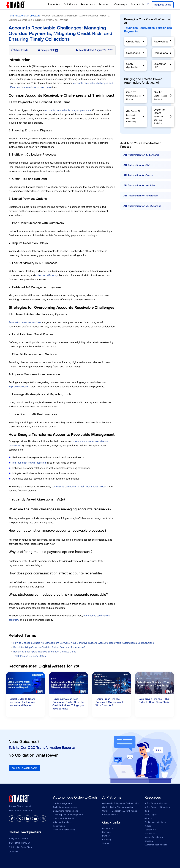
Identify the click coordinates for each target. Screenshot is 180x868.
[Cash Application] (135, 65)
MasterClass (151, 834)
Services (105, 4)
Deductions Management (65, 811)
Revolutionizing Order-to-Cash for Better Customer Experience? (49, 647)
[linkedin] (27, 819)
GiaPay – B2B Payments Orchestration (121, 804)
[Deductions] (163, 53)
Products (54, 4)
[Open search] (148, 5)
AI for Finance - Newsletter (158, 807)
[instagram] (43, 819)
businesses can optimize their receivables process (80, 486)
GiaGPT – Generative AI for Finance (120, 811)
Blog (147, 811)
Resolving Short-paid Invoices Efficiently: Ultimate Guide (45, 652)
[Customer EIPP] (163, 65)
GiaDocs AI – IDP (110, 815)
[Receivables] (163, 41)
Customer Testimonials (156, 845)
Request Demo (163, 5)
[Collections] (135, 53)
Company (121, 4)
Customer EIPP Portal (63, 819)
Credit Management (63, 804)
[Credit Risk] (135, 41)
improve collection (19, 387)
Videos (148, 826)
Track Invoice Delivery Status (30, 656)
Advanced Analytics (63, 822)
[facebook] (12, 819)
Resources (88, 4)
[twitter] (20, 819)
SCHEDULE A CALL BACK (25, 768)
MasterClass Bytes (154, 837)
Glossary (149, 841)
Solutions (71, 4)
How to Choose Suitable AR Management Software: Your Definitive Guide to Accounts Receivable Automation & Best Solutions (84, 643)
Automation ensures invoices (25, 322)
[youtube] (35, 819)
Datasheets (150, 830)
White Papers (151, 815)
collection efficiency (46, 275)
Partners (106, 836)
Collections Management (65, 807)
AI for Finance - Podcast (156, 804)
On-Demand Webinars (155, 822)
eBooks (148, 819)
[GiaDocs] (135, 117)
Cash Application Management (68, 815)
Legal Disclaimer (15, 811)
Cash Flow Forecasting (64, 830)
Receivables (59, 826)
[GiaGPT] (135, 96)
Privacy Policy (28, 811)
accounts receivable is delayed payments (68, 110)
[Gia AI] (163, 96)
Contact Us (137, 4)
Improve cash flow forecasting (29, 463)
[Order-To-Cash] (163, 117)
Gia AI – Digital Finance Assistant (118, 807)
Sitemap (106, 844)
